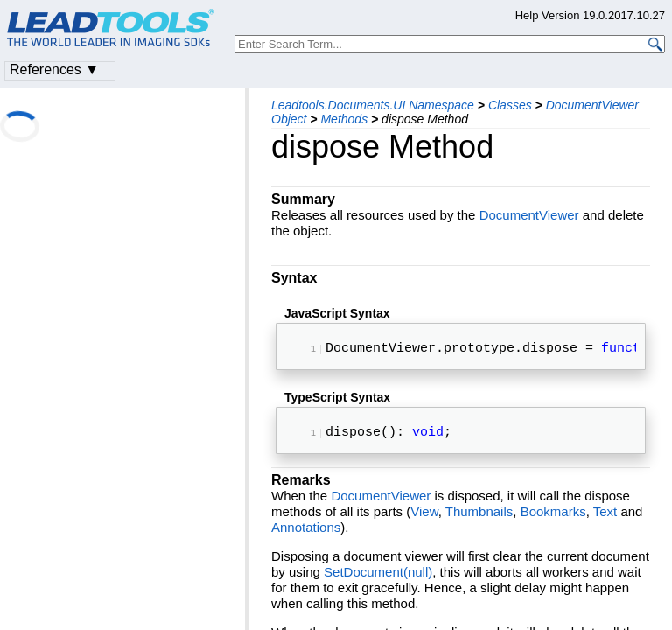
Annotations (306, 534)
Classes (510, 105)
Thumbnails (479, 518)
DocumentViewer (529, 215)
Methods (344, 119)
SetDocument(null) (378, 579)
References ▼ (54, 70)
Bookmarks (553, 518)
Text (605, 518)
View (424, 518)
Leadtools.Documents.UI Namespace (373, 105)
